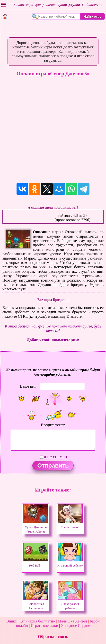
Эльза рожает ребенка (70, 604)
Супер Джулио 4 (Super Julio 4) (36, 527)
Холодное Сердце (75, 626)
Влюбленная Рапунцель (36, 604)
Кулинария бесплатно (37, 621)
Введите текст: (53, 425)
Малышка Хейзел (72, 621)
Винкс (11, 621)
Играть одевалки (44, 626)
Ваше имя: (29, 386)
